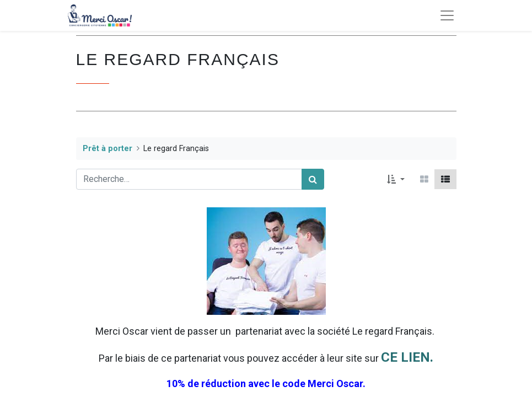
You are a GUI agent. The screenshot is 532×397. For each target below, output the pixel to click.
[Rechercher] (313, 179)
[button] (396, 179)
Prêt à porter (108, 149)
